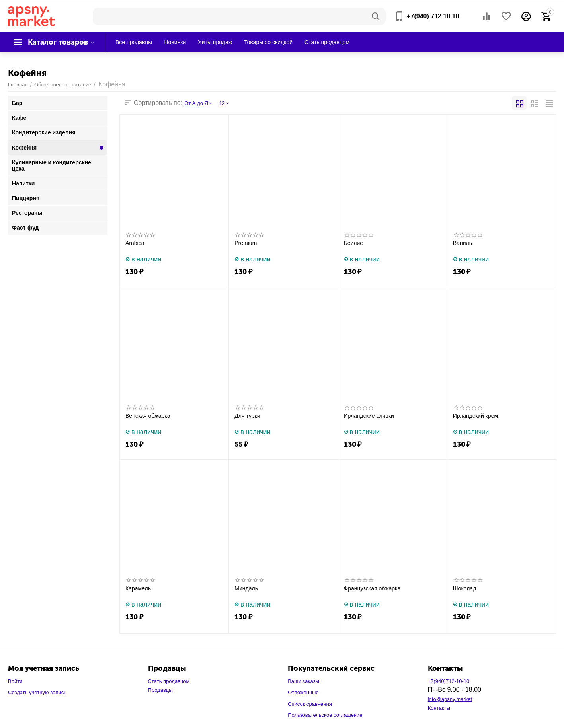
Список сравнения (310, 704)
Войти (15, 681)
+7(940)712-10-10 (449, 681)
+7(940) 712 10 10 (433, 16)
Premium (246, 243)
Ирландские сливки (369, 416)
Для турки (247, 416)
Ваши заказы (303, 681)
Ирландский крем (475, 416)
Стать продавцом (169, 681)
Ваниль (463, 243)
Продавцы (160, 690)
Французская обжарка (372, 588)
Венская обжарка (148, 416)
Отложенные (303, 692)
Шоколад (465, 588)
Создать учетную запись (37, 692)
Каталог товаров (58, 42)
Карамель (138, 588)
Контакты (439, 708)
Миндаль (246, 588)
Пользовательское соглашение (325, 715)
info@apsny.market (450, 699)
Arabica (135, 243)
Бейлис (353, 243)
